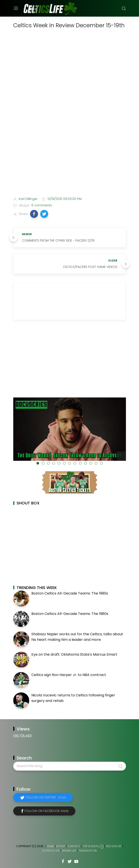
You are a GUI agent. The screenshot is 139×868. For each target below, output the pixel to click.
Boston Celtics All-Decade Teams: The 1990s (70, 593)
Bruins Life (69, 851)
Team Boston (88, 851)
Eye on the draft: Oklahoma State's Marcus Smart (74, 654)
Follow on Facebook (47, 811)
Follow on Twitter (46, 797)
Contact (74, 846)
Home (50, 846)
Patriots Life (51, 851)
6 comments (41, 205)
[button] (34, 214)
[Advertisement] (70, 158)
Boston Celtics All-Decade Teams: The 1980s (70, 614)
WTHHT (61, 846)
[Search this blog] (70, 766)
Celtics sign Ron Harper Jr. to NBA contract (69, 675)
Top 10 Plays (91, 846)
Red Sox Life (114, 846)
